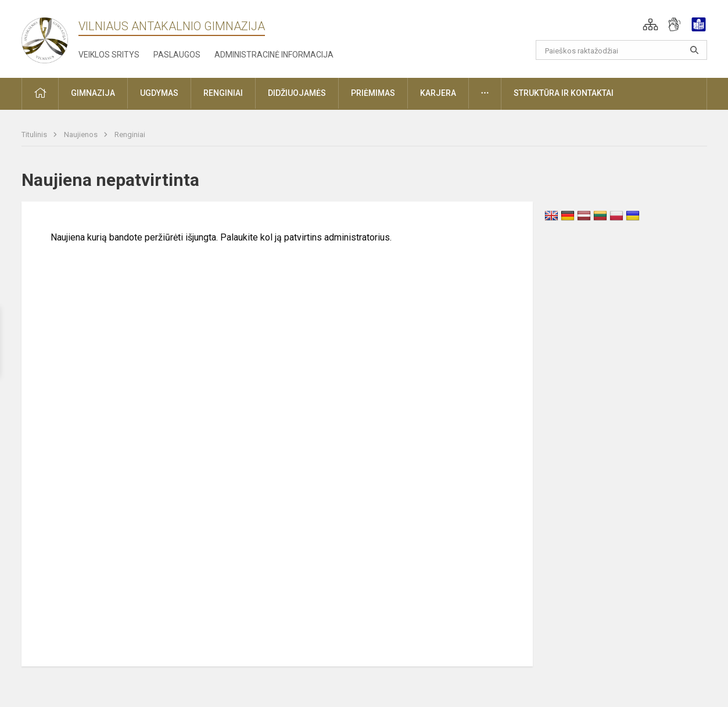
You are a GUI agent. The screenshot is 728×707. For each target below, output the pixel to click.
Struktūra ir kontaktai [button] (564, 93)
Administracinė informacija (274, 55)
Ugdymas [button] (159, 93)
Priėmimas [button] (373, 93)
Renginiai (130, 134)
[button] (650, 24)
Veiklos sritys (109, 55)
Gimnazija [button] (93, 93)
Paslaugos (177, 55)
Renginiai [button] (223, 93)
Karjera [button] (438, 93)
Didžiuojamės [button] (297, 93)
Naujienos (82, 134)
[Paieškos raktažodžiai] (621, 50)
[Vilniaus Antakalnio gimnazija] (45, 37)
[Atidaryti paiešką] (694, 50)
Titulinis (35, 134)
